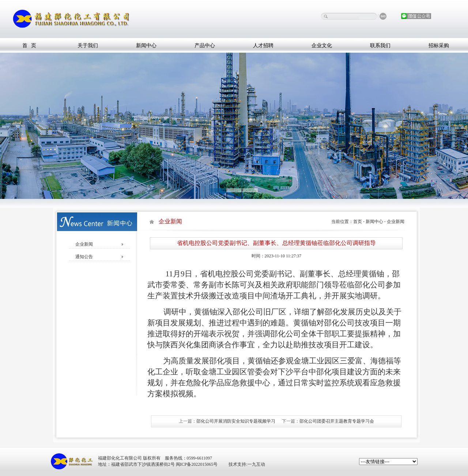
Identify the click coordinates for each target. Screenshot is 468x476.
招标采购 (439, 46)
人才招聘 (263, 46)
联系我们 (380, 46)
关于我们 (88, 46)
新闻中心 (146, 46)
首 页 (29, 46)
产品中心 (205, 46)
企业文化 (322, 46)
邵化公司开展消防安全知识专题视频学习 (236, 421)
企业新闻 (82, 244)
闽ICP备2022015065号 (197, 464)
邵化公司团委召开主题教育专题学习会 (337, 421)
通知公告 (82, 257)
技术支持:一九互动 (247, 464)
